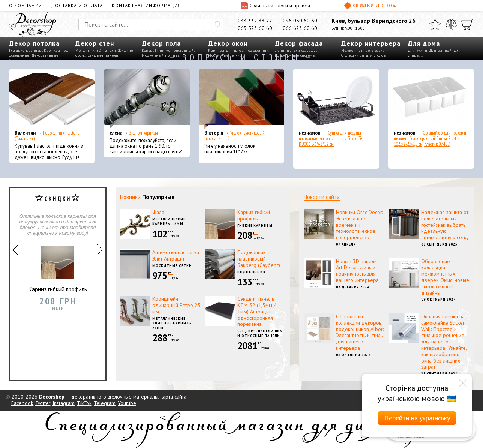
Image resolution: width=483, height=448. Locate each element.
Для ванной (440, 50)
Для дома (424, 43)
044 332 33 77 (255, 21)
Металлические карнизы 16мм (169, 222)
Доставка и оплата (77, 5)
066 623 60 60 (300, 28)
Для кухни (418, 50)
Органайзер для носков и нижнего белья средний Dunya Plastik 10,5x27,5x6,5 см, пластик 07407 (430, 139)
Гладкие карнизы (25, 50)
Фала (158, 212)
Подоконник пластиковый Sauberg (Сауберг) (259, 259)
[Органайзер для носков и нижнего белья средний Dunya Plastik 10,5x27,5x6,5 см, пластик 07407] (431, 99)
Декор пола (161, 43)
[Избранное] (435, 24)
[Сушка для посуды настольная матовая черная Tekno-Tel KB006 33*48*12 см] (336, 99)
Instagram (64, 403)
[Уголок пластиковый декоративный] (242, 99)
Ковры (147, 50)
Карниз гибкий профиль (58, 266)
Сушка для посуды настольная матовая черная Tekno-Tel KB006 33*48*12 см (331, 139)
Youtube (127, 403)
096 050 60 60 (300, 21)
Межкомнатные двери (362, 50)
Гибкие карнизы (255, 225)
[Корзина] (468, 24)
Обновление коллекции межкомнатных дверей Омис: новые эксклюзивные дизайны (445, 277)
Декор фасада (299, 43)
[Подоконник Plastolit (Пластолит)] (52, 99)
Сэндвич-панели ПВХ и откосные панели (260, 333)
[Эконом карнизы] (147, 99)
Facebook (22, 403)
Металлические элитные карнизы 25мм (172, 323)
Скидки (370, 6)
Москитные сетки (172, 266)
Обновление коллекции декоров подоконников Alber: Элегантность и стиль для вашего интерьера (360, 332)
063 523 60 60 (255, 28)
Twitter (43, 403)
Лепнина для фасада (295, 50)
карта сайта (173, 397)
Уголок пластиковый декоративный (235, 136)
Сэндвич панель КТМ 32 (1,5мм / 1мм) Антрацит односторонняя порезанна (256, 311)
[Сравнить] (451, 24)
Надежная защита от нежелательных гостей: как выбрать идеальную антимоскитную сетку (445, 225)
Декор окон (228, 43)
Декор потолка (34, 43)
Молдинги (85, 50)
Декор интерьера (371, 43)
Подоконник (257, 50)
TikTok (84, 403)
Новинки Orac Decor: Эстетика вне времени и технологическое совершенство (359, 225)
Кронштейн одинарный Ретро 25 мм (176, 305)
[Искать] (218, 24)
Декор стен (95, 43)
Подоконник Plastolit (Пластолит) (47, 136)
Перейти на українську (417, 418)
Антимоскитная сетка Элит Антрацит (176, 255)
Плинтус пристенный (174, 50)
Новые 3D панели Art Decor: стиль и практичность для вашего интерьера (357, 271)
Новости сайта (322, 197)
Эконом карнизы (144, 133)
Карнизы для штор (226, 50)
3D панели (106, 50)
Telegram (105, 403)
